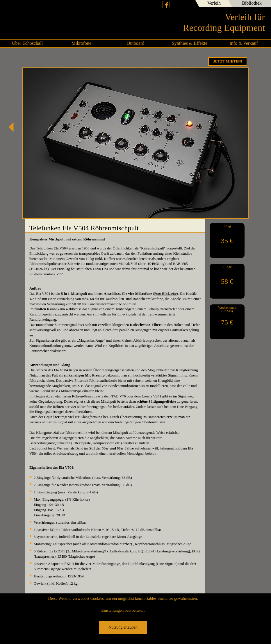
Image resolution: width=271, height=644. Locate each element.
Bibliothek (252, 3)
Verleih (214, 3)
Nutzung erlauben (123, 627)
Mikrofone (81, 43)
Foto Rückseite (165, 294)
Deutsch (176, 4)
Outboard (135, 43)
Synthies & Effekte (190, 43)
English (186, 4)
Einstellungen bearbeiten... (123, 610)
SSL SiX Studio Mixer (13, 127)
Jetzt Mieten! (228, 61)
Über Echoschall (27, 43)
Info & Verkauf (244, 43)
